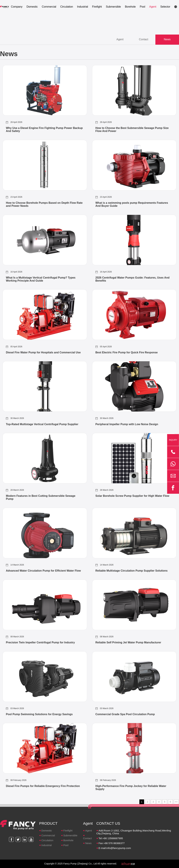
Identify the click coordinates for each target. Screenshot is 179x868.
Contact (87, 838)
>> (176, 802)
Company (17, 7)
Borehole (130, 7)
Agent (153, 7)
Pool (142, 7)
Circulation (67, 7)
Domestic (32, 7)
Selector (165, 7)
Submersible (113, 7)
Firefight (97, 7)
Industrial (83, 7)
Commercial (49, 7)
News (88, 843)
